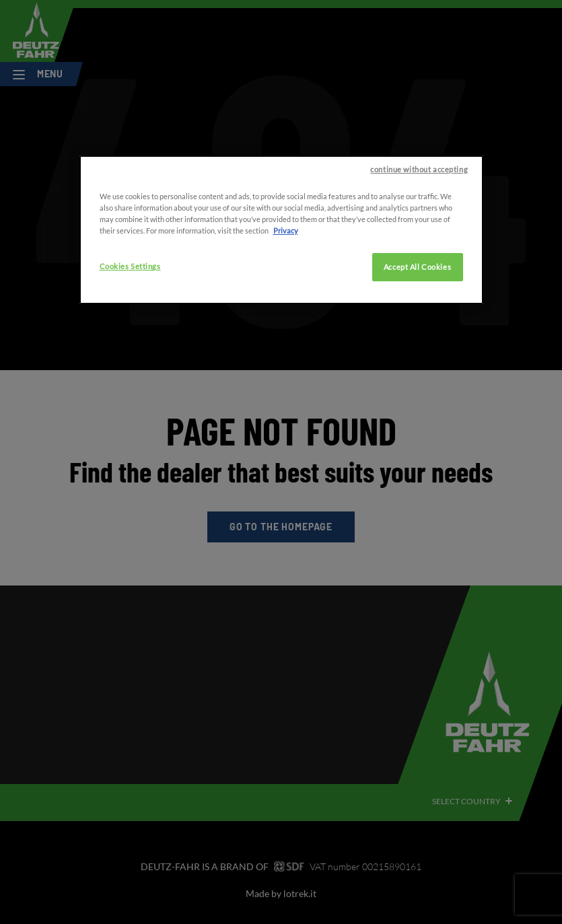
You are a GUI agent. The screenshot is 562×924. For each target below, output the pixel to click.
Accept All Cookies (417, 303)
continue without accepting (419, 206)
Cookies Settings (130, 303)
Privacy (286, 267)
